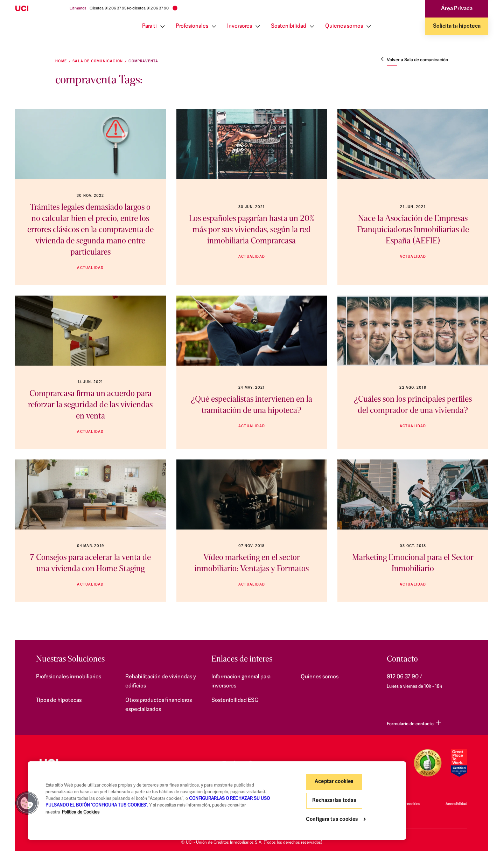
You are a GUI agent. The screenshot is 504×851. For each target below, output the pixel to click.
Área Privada (457, 9)
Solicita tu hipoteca (457, 26)
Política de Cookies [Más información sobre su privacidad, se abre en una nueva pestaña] (81, 812)
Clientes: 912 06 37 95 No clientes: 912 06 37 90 (129, 9)
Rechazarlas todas (334, 801)
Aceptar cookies (334, 782)
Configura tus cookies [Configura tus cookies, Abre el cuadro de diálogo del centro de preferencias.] (332, 820)
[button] (27, 803)
